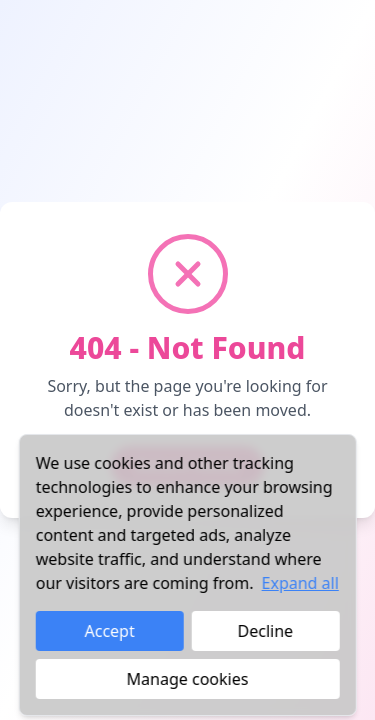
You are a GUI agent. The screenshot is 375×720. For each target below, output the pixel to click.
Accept (110, 631)
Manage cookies (188, 679)
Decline (266, 631)
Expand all (300, 583)
